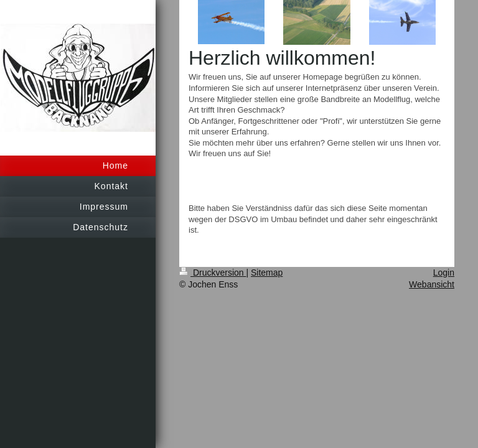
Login (444, 273)
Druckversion (213, 273)
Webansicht (432, 284)
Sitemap (267, 273)
